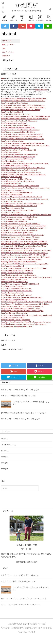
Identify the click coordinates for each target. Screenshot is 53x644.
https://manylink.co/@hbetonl (12, 177)
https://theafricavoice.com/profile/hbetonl (16, 114)
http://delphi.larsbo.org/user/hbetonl (14, 244)
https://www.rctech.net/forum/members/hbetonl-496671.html (23, 139)
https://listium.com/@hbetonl (11, 119)
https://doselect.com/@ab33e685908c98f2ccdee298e (20, 239)
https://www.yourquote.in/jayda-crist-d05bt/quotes (19, 121)
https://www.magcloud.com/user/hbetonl (16, 235)
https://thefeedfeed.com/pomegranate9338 (33, 264)
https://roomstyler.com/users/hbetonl (35, 119)
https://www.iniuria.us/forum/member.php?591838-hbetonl (22, 277)
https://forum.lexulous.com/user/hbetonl (15, 165)
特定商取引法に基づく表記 (27, 562)
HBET (3, 78)
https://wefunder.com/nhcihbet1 (12, 293)
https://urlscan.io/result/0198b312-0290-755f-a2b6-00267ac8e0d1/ (25, 253)
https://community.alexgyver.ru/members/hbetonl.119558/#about (24, 268)
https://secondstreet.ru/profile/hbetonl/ (15, 315)
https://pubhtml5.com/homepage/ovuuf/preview (18, 157)
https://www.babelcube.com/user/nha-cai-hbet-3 (18, 127)
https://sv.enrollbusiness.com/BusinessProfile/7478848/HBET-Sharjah (25, 163)
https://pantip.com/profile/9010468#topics (16, 179)
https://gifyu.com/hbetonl (28, 230)
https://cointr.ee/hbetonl (38, 324)
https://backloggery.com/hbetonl (40, 315)
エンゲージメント (8, 52)
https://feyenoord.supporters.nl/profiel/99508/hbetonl (20, 284)
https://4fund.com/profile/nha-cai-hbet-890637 (18, 181)
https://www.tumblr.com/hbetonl (34, 101)
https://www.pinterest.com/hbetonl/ (14, 105)
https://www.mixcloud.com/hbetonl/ (14, 221)
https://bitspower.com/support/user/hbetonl (17, 326)
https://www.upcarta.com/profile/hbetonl (16, 125)
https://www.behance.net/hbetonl (13, 199)
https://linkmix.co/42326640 (41, 250)
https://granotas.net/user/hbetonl (13, 322)
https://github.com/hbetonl (11, 152)
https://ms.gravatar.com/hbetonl (12, 266)
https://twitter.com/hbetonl (11, 98)
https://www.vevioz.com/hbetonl (13, 190)
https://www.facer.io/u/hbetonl (12, 112)
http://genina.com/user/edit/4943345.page (16, 288)
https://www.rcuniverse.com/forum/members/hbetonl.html (21, 136)
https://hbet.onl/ (41, 90)
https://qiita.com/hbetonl (10, 230)
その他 (4, 438)
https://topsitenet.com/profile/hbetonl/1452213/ (18, 132)
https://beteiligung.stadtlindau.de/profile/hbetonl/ (19, 275)
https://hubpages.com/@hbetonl (28, 237)
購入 (22, 18)
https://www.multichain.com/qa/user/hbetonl (17, 270)
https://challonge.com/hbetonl (12, 195)
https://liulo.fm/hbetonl (9, 232)
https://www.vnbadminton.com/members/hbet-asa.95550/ (22, 297)
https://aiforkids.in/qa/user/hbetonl (23, 248)
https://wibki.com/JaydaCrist (39, 188)
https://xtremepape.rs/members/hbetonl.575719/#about (21, 110)
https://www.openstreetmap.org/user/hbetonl (17, 215)
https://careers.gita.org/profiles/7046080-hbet (17, 159)
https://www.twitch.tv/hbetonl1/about (14, 103)
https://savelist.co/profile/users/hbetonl (15, 313)
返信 (4, 48)
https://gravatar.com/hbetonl (11, 212)
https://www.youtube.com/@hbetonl (33, 98)
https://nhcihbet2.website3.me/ (12, 201)
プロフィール (7, 41)
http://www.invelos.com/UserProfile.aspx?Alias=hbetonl (20, 130)
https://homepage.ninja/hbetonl (12, 241)
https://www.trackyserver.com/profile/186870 (17, 291)
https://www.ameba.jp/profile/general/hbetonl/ (18, 210)
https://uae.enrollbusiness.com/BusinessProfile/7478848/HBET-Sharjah (25, 116)
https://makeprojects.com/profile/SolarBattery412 (18, 150)
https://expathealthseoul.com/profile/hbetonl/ (17, 273)
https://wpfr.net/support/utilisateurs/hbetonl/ (17, 192)
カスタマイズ (40, 18)
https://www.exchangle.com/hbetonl (14, 123)
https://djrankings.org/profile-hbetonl (38, 322)
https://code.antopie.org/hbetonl (13, 317)
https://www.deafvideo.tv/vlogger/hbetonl (16, 320)
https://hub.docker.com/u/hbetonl (13, 226)
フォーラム (49, 18)
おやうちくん (13, 18)
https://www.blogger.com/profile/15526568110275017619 (22, 197)
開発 (3, 469)
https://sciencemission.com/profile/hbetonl (16, 250)
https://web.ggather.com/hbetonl (35, 241)
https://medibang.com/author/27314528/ (26, 308)
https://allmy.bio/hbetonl (10, 172)
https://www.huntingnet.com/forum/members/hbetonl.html (22, 134)
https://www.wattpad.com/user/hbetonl (15, 188)
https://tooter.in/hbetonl (10, 304)
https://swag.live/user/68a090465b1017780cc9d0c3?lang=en (22, 311)
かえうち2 (4, 18)
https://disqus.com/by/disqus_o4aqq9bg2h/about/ (19, 217)
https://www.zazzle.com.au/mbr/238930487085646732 (21, 224)
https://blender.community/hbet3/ (13, 107)
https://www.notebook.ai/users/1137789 (32, 228)
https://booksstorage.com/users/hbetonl (15, 324)
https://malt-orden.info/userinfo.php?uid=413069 (26, 278)
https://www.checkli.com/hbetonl (13, 141)
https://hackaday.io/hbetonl (42, 302)
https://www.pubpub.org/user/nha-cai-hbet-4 (17, 219)
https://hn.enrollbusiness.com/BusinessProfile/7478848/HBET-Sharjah (25, 145)
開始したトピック (8, 44)
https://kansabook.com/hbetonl (12, 161)
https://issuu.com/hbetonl (42, 215)
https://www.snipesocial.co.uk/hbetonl (15, 282)
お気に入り (6, 56)
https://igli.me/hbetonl (26, 232)
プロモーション (7, 444)
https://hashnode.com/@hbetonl (13, 208)
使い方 (4, 451)
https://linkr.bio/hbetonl (9, 228)
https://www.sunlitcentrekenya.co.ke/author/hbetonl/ (19, 154)
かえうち (26, 624)
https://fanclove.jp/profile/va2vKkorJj (24, 170)
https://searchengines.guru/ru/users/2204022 (17, 302)
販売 (3, 463)
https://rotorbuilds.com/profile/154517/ (15, 148)
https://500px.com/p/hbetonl (11, 101)
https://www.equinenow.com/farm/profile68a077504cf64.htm (23, 143)
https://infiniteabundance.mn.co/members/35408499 (23, 259)
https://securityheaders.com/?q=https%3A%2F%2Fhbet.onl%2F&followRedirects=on (20, 184)
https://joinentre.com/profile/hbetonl (14, 299)
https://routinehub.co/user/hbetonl (13, 286)
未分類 (4, 457)
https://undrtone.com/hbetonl (36, 226)
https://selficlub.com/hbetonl (35, 107)
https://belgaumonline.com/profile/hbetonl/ (17, 295)
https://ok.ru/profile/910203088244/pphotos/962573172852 (22, 203)
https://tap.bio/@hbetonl (35, 105)
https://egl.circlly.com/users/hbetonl (14, 262)
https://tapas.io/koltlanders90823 (37, 199)
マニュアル (31, 18)
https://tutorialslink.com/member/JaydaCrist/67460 (19, 206)
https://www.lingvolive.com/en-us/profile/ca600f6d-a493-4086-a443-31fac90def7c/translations (23, 173)
